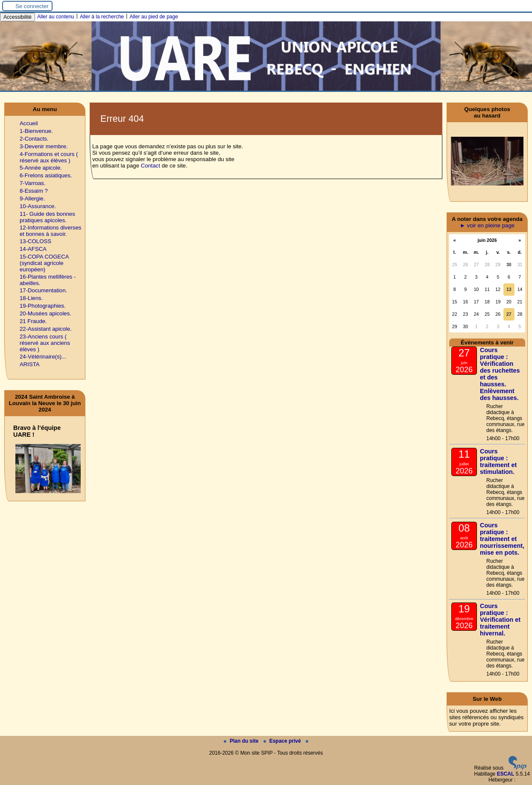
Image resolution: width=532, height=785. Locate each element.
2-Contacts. (34, 139)
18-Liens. (31, 298)
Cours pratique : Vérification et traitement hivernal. (500, 620)
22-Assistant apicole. (46, 329)
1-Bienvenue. (36, 131)
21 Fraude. (33, 321)
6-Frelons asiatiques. (46, 175)
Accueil (29, 123)
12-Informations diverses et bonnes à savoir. (50, 231)
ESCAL (506, 774)
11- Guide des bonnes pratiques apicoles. (47, 217)
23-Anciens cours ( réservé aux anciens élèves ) (45, 343)
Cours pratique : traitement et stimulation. (498, 462)
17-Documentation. (43, 290)
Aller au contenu (56, 17)
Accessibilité (18, 17)
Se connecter (32, 6)
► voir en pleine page (487, 225)
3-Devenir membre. (44, 146)
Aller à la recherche (102, 17)
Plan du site (242, 741)
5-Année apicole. (41, 168)
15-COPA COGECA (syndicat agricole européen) (44, 263)
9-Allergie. (32, 198)
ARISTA (30, 364)
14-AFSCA (33, 249)
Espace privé (283, 741)
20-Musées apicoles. (45, 313)
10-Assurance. (38, 206)
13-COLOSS (35, 241)
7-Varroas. (33, 183)
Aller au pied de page (153, 17)
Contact (151, 166)
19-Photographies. (43, 306)
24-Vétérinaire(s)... (43, 357)
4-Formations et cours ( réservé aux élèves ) (49, 157)
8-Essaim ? (34, 191)
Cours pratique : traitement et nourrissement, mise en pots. (502, 539)
